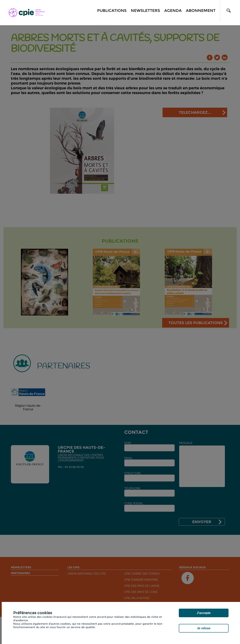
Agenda (173, 11)
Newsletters (145, 11)
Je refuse (204, 628)
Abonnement (201, 11)
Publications (112, 11)
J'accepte (204, 613)
